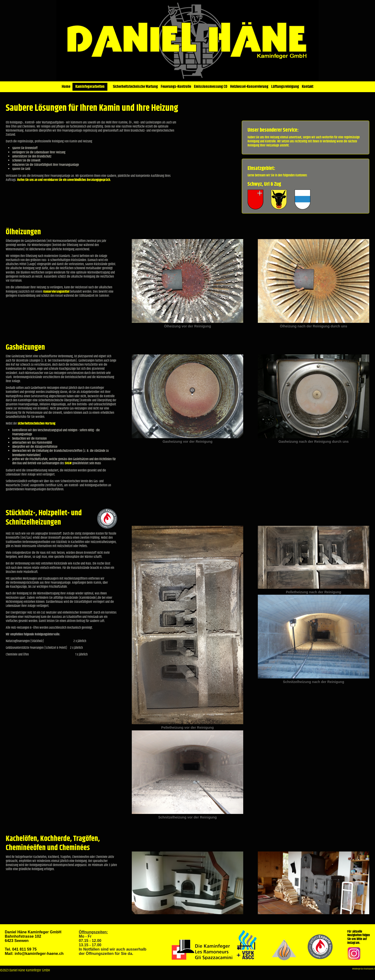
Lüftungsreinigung (285, 87)
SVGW (69, 463)
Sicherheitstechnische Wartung (135, 87)
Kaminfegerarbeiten (90, 87)
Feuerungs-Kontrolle (176, 87)
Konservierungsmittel (57, 292)
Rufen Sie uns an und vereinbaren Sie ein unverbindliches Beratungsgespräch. (64, 180)
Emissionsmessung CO (211, 87)
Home (66, 87)
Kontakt (308, 87)
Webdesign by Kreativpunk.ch (364, 969)
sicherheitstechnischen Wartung (36, 424)
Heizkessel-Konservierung (249, 87)
